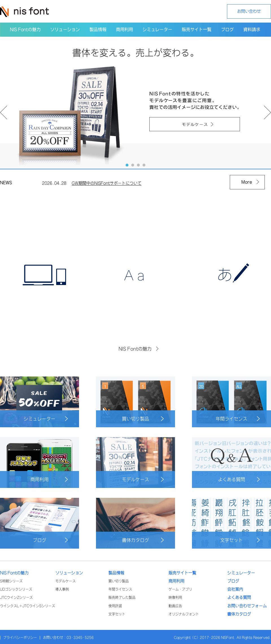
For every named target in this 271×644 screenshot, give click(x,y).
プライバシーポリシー (20, 638)
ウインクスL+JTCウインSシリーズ (28, 606)
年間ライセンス (238, 419)
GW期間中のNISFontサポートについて (107, 185)
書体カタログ (143, 540)
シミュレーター (46, 419)
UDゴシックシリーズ (16, 589)
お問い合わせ (249, 11)
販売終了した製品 (122, 598)
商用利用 (49, 479)
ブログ (50, 540)
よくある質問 (239, 479)
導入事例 (62, 589)
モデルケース (143, 479)
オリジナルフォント (184, 614)
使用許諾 (115, 606)
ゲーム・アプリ (180, 589)
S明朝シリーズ (11, 581)
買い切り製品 (143, 419)
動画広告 (175, 606)
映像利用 (175, 598)
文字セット (240, 540)
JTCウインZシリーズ (16, 598)
